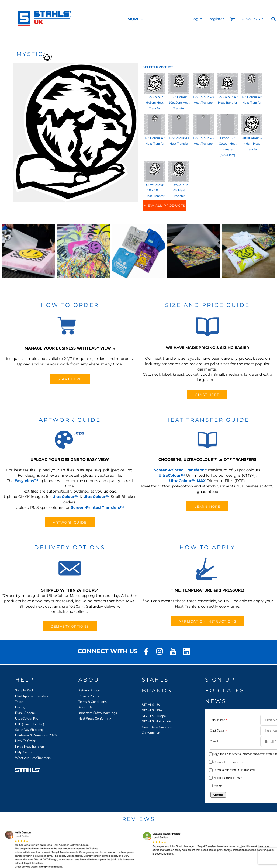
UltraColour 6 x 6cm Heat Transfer (252, 144)
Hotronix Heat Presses (228, 778)
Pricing (20, 707)
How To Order (25, 741)
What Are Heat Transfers (33, 758)
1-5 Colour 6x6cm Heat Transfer (155, 103)
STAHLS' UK (151, 705)
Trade (19, 702)
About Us (85, 707)
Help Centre (24, 752)
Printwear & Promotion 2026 (36, 735)
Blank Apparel (25, 713)
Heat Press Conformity (95, 718)
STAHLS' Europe (154, 716)
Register (216, 19)
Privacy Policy (89, 696)
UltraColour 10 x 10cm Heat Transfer (155, 191)
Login (197, 19)
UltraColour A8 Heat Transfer (179, 191)
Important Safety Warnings (98, 713)
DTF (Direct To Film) (30, 724)
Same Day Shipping (29, 730)
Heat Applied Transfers (32, 696)
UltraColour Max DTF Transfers (234, 770)
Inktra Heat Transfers (30, 746)
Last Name (219, 731)
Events (218, 786)
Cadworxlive (151, 733)
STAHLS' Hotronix (155, 721)
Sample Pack (24, 690)
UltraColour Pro (27, 718)
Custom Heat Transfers (228, 762)
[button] (233, 19)
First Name (219, 720)
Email (216, 741)
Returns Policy (89, 690)
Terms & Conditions (93, 702)
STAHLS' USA (152, 710)
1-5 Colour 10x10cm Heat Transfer (179, 103)
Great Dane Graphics (157, 727)
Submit (218, 795)
